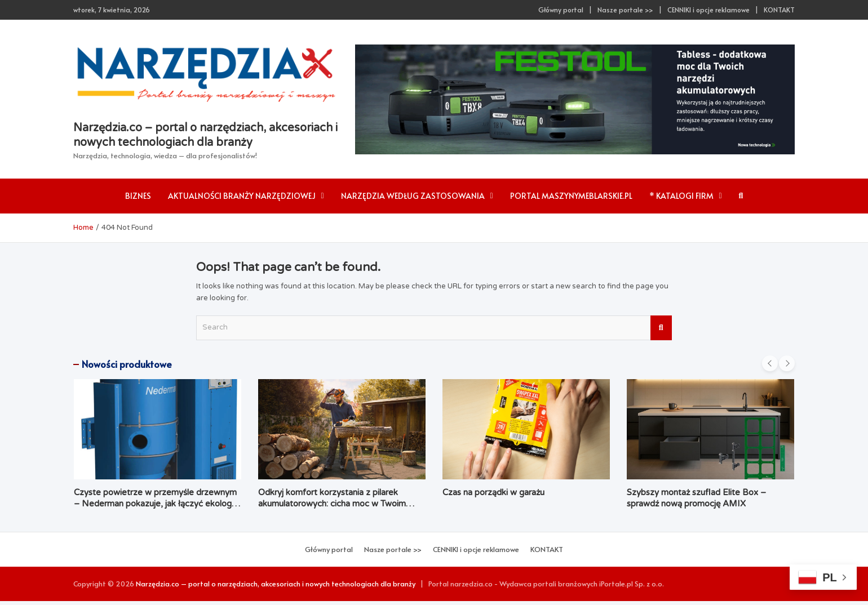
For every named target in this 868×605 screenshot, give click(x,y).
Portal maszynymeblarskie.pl (571, 196)
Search (661, 328)
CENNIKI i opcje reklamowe (708, 10)
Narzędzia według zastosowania (413, 196)
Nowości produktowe (127, 364)
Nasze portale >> (625, 10)
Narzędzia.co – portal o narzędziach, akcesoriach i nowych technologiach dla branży (276, 584)
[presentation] (770, 363)
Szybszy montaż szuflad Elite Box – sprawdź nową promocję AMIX (696, 498)
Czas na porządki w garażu (493, 492)
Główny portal (561, 10)
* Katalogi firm (681, 196)
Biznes (138, 196)
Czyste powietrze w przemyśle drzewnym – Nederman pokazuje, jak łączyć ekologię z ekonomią (156, 503)
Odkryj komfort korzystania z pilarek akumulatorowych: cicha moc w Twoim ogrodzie (332, 503)
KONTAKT (779, 10)
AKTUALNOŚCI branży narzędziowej (242, 196)
